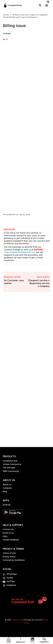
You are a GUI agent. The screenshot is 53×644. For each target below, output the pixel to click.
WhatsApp (12, 574)
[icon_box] (9, 641)
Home (6, 15)
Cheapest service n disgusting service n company (39, 283)
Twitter (10, 578)
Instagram (11, 585)
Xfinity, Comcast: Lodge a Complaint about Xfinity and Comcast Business (25, 16)
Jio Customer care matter (14, 282)
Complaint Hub (17, 620)
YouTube (11, 581)
